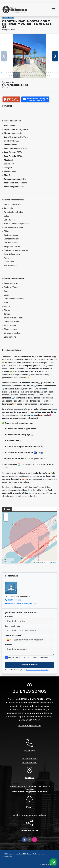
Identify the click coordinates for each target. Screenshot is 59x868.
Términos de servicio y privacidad (37, 670)
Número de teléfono (13, 635)
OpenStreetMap (51, 562)
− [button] (6, 519)
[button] (2, 72)
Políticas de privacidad (30, 726)
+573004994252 (14, 600)
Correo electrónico (13, 626)
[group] (29, 56)
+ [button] (6, 515)
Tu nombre (10, 617)
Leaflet (36, 562)
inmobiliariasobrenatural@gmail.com (22, 603)
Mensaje (9, 644)
